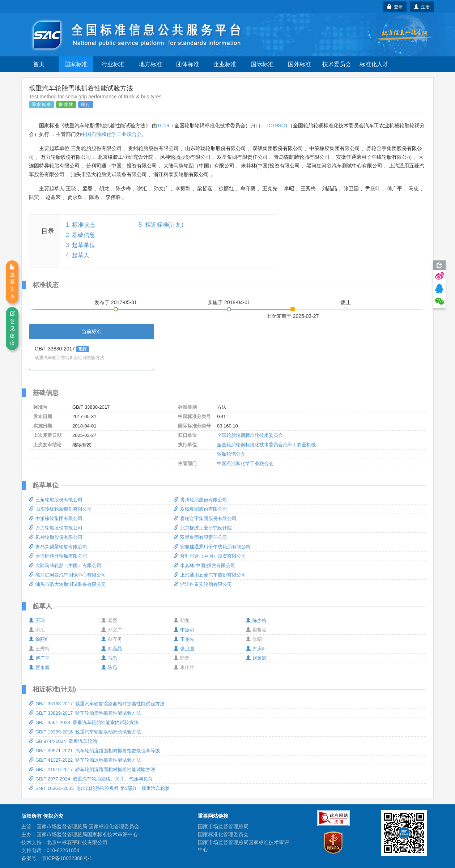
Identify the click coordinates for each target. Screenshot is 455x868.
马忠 (109, 658)
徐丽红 (39, 639)
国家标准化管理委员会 (223, 834)
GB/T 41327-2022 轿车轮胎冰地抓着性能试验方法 (85, 760)
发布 (116, 302)
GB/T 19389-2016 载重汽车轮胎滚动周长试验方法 (85, 732)
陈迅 (109, 667)
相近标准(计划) (164, 225)
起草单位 (84, 245)
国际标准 (262, 64)
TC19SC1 (277, 125)
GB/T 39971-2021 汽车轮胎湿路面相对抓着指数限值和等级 (94, 751)
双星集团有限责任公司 (200, 537)
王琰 (37, 620)
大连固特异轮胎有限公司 (58, 556)
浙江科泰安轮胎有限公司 (203, 584)
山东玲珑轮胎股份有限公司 (60, 509)
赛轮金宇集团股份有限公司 (205, 518)
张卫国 (184, 649)
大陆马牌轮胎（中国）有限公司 (65, 565)
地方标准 (150, 64)
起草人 (81, 255)
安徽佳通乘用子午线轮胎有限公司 (212, 547)
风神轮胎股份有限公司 (56, 537)
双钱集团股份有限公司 (200, 509)
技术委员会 (337, 64)
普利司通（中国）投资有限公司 (210, 556)
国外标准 (299, 64)
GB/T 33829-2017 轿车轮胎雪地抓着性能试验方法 (85, 713)
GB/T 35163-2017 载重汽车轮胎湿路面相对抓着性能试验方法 (97, 704)
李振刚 (184, 630)
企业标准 (225, 64)
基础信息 (84, 235)
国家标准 (76, 64)
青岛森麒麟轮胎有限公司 (58, 547)
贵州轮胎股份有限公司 (200, 500)
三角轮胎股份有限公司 (56, 500)
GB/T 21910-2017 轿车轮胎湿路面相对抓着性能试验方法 (92, 769)
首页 (39, 64)
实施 (229, 302)
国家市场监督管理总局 (223, 826)
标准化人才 (374, 64)
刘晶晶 (112, 649)
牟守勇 (112, 639)
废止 (346, 302)
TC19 (163, 125)
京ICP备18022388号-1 (67, 858)
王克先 (184, 639)
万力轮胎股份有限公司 (56, 528)
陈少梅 (256, 620)
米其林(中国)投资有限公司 (204, 565)
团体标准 (188, 64)
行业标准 (113, 64)
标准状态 (84, 225)
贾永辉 (39, 667)
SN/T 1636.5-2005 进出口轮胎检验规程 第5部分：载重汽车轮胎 (99, 788)
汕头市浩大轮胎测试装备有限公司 (67, 584)
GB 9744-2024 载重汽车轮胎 (63, 741)
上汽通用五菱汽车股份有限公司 (210, 575)
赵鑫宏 (256, 658)
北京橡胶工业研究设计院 (203, 528)
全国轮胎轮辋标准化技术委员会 (250, 435)
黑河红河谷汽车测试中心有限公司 (67, 575)
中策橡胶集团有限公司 (56, 518)
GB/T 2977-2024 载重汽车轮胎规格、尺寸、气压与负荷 (91, 779)
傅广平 (39, 658)
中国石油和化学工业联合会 (111, 134)
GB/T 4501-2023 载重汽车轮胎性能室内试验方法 (84, 722)
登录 (395, 7)
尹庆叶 (256, 649)
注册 (422, 7)
